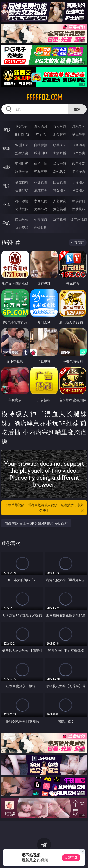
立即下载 (71, 858)
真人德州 (41, 126)
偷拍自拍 (41, 164)
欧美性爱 (79, 164)
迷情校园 (22, 209)
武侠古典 (79, 201)
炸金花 (41, 134)
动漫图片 (79, 182)
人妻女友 (60, 201)
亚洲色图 (41, 182)
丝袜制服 (41, 153)
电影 (6, 167)
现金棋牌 (60, 134)
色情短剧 (41, 228)
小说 (6, 204)
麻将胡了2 (22, 134)
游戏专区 (79, 126)
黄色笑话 (60, 209)
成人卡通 (60, 164)
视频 (6, 148)
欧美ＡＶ (60, 145)
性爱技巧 (79, 209)
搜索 (77, 109)
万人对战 (60, 126)
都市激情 (22, 201)
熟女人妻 (22, 153)
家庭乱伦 (41, 201)
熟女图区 (60, 190)
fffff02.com (44, 97)
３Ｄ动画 (79, 145)
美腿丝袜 (22, 190)
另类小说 (41, 209)
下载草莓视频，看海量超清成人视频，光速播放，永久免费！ (45, 508)
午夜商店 (41, 220)
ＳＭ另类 (79, 153)
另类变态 (79, 172)
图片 (6, 186)
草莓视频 (60, 220)
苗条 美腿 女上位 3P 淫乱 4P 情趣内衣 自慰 (36, 523)
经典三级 (41, 172)
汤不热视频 (79, 220)
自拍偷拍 (41, 145)
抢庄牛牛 (79, 134)
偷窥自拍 (22, 182)
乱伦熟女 (60, 172)
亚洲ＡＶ (22, 145)
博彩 (6, 130)
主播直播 (60, 153)
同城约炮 (22, 220)
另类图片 (79, 190)
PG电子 (22, 126)
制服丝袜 (22, 172)
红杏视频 (22, 228)
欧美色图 (60, 182)
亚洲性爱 (22, 164)
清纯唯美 (41, 190)
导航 (6, 223)
